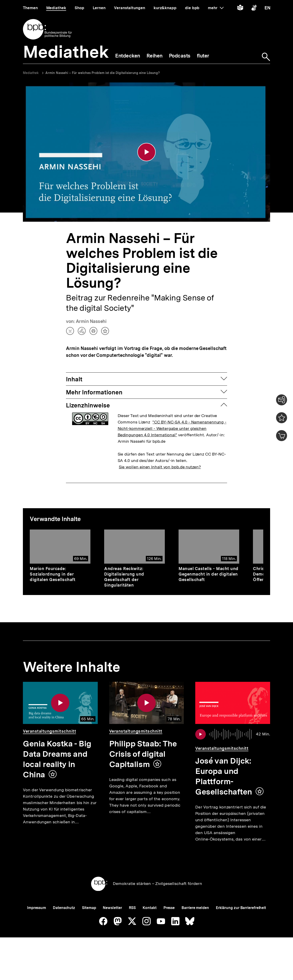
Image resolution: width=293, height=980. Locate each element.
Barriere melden (195, 923)
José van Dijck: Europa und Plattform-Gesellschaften (224, 777)
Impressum (37, 923)
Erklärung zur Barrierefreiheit (241, 923)
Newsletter (112, 923)
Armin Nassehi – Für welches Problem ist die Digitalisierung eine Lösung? (103, 73)
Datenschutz (64, 923)
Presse (169, 923)
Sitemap (89, 923)
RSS (132, 923)
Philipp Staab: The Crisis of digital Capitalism (143, 754)
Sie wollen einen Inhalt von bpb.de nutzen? (160, 467)
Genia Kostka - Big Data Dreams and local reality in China (57, 759)
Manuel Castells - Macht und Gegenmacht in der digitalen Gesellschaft (209, 574)
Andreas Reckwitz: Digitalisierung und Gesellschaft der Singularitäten (124, 577)
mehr (216, 8)
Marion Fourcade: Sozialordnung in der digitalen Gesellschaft (53, 574)
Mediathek (31, 73)
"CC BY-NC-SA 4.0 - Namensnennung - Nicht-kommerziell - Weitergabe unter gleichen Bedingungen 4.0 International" (172, 429)
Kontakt (149, 923)
